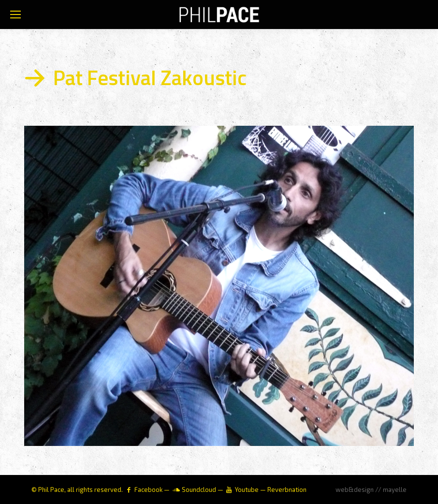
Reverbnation (287, 489)
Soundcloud (199, 489)
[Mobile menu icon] (15, 15)
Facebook (148, 489)
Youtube (247, 489)
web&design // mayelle (371, 489)
